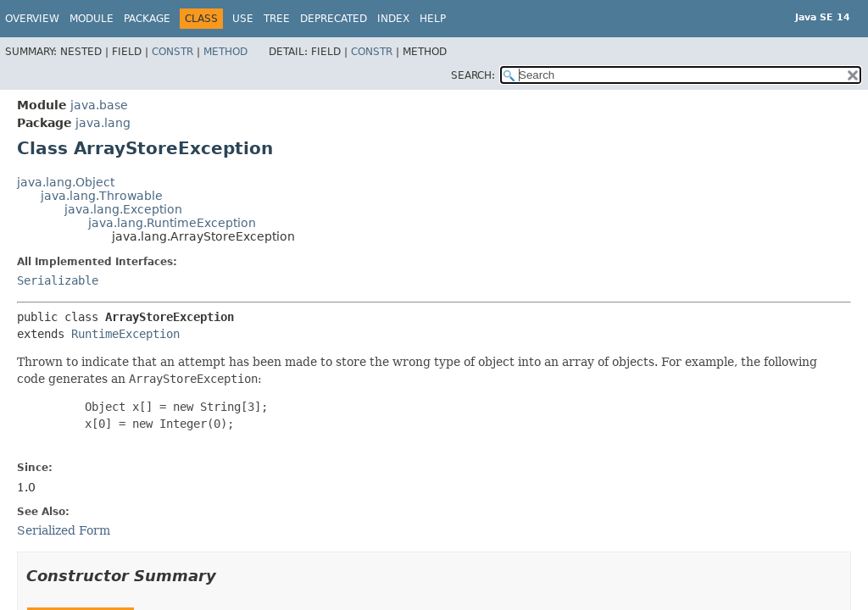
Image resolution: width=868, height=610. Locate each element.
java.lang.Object (66, 182)
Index (393, 19)
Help (433, 19)
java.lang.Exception (123, 209)
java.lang (103, 123)
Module (92, 19)
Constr (172, 52)
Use (243, 19)
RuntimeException (125, 334)
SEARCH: (473, 75)
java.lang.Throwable (102, 196)
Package (147, 19)
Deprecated (334, 19)
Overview (32, 19)
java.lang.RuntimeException (172, 223)
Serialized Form (64, 530)
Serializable (58, 280)
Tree (277, 19)
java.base (99, 105)
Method (225, 52)
